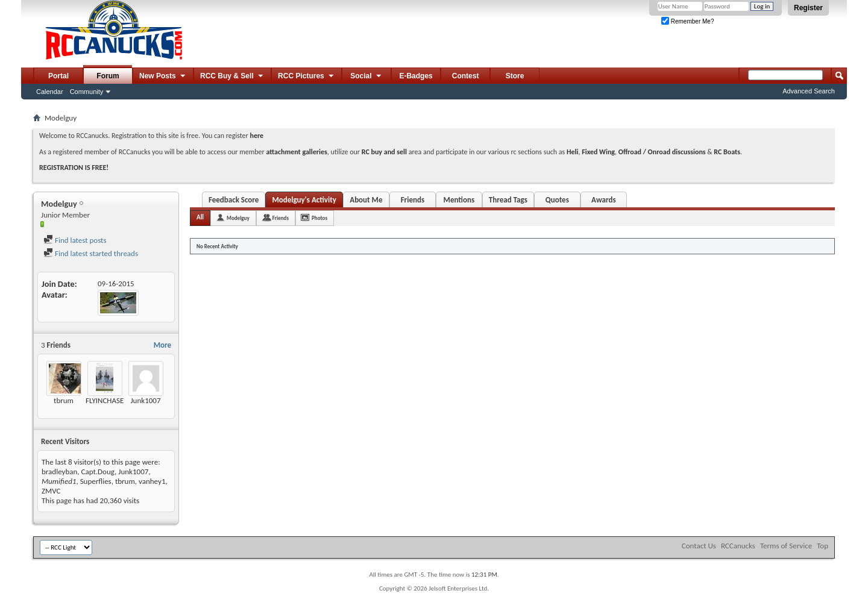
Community (87, 92)
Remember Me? (687, 21)
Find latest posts (75, 240)
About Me (366, 200)
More (162, 345)
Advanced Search (809, 91)
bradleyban (59, 472)
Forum (108, 76)
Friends (413, 200)
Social (366, 77)
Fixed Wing (598, 152)
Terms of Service (786, 546)
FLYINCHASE (105, 400)
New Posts (163, 77)
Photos (319, 218)
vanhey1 (152, 481)
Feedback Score (234, 200)
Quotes (557, 200)
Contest (466, 76)
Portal (58, 76)
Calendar (50, 92)
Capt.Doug (98, 472)
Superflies (96, 481)
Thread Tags (508, 200)
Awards (603, 200)
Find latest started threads (91, 253)
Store (515, 76)
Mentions (459, 200)
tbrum (64, 400)
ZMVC (51, 491)
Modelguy (238, 218)
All (200, 217)
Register (808, 8)
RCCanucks (738, 546)
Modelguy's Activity (304, 200)
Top (822, 546)
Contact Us (699, 546)
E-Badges (416, 76)
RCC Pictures (307, 77)
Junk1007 (145, 400)
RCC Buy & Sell (232, 77)
